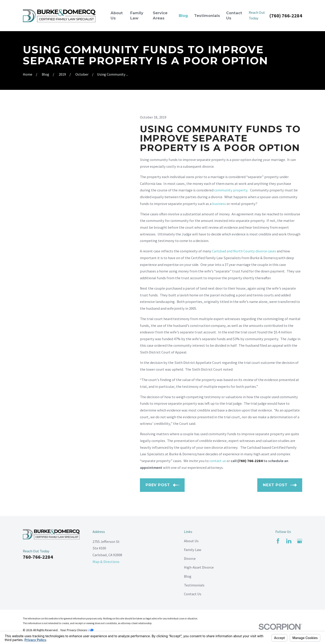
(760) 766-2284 (286, 16)
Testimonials (194, 585)
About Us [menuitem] (117, 15)
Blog (188, 576)
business (219, 204)
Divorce (190, 558)
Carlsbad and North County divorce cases (244, 251)
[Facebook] (278, 541)
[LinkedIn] (289, 541)
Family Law (193, 550)
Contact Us (193, 594)
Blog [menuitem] (183, 16)
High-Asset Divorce (199, 567)
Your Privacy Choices (77, 630)
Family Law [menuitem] (137, 15)
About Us (191, 541)
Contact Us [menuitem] (234, 15)
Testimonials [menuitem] (207, 16)
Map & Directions (106, 562)
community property (231, 190)
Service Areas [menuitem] (160, 15)
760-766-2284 (38, 557)
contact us (218, 461)
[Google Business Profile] (300, 541)
